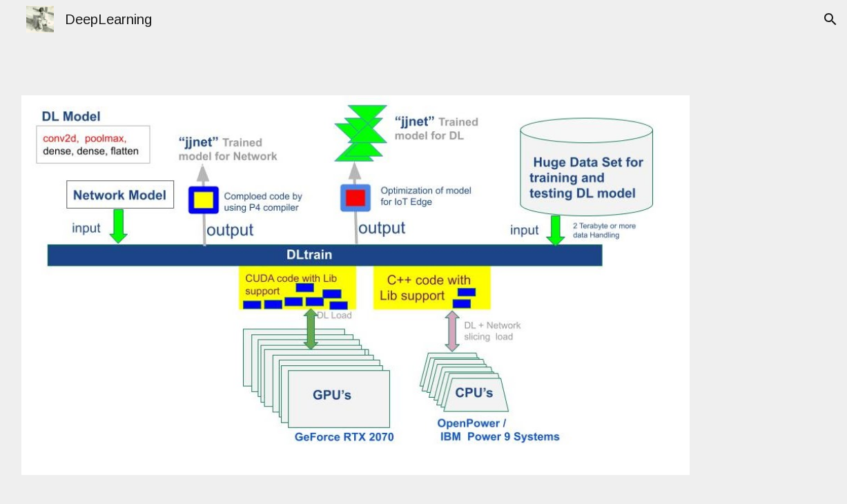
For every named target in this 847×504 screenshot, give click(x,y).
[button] (830, 19)
